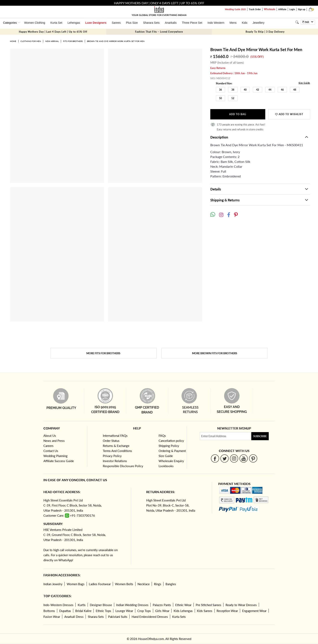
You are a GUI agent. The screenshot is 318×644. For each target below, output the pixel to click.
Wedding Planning (55, 456)
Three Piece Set (192, 23)
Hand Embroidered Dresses (150, 617)
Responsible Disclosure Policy (123, 466)
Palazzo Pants (162, 605)
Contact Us (51, 451)
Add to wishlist (289, 114)
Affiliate (282, 9)
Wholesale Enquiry (171, 461)
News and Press (54, 441)
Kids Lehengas (183, 611)
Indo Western (216, 23)
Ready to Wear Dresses (241, 605)
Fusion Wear (52, 617)
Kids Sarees (205, 611)
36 (220, 90)
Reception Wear (227, 611)
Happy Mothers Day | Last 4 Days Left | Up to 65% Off (53, 32)
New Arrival (52, 41)
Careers (48, 446)
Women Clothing (35, 23)
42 (258, 90)
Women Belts (124, 584)
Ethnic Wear (183, 605)
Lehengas (74, 23)
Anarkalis (171, 23)
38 (233, 90)
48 (295, 90)
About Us (50, 436)
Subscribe (260, 436)
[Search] (297, 22)
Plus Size (132, 23)
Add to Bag (238, 114)
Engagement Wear (254, 611)
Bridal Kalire (83, 611)
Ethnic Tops (103, 611)
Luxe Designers (96, 23)
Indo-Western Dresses (58, 605)
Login (292, 9)
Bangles (171, 584)
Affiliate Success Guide (59, 461)
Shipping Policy (169, 446)
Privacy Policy (112, 456)
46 (282, 90)
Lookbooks (166, 466)
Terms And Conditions (117, 451)
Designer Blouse (101, 605)
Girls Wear (162, 611)
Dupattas (65, 611)
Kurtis (82, 605)
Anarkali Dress (74, 617)
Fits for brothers (73, 41)
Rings (158, 584)
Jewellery (259, 23)
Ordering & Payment (172, 451)
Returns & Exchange (116, 446)
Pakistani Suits (118, 617)
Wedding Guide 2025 (235, 9)
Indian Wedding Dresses (132, 605)
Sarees (116, 23)
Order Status (111, 441)
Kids (244, 23)
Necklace (144, 584)
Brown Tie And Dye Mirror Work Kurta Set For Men (116, 41)
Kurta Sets (179, 617)
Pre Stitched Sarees (208, 605)
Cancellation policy (171, 441)
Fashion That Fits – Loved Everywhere (159, 32)
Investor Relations (115, 461)
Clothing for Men (31, 41)
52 (233, 98)
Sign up (302, 9)
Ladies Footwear (100, 584)
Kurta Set (56, 23)
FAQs (162, 436)
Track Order (255, 9)
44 (270, 90)
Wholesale (270, 9)
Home (13, 41)
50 (220, 98)
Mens (233, 23)
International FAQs (115, 436)
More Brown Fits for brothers (215, 353)
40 (245, 90)
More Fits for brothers (103, 353)
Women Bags (76, 584)
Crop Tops (144, 611)
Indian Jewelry (53, 584)
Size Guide (304, 83)
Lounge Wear (124, 611)
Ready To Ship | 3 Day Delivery (265, 32)
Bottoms (49, 611)
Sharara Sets (151, 23)
